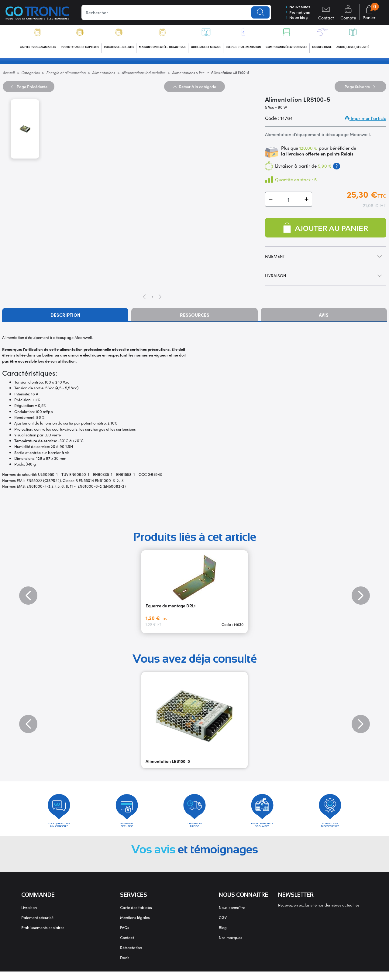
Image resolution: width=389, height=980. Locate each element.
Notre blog (294, 20)
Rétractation (131, 956)
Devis (125, 966)
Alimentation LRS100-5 (168, 765)
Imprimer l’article (366, 122)
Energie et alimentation (66, 77)
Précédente (29, 90)
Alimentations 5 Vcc (188, 77)
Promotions (295, 14)
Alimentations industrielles (143, 77)
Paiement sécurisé (37, 926)
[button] (271, 204)
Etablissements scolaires (43, 936)
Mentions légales (135, 926)
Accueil (9, 77)
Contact (127, 946)
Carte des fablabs (136, 916)
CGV (223, 926)
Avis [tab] (324, 319)
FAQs (125, 936)
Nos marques (231, 946)
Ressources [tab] (195, 319)
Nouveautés (296, 8)
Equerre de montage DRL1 (170, 610)
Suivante (360, 90)
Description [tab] (65, 319)
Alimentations (103, 77)
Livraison (29, 916)
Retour (194, 90)
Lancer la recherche (258, 14)
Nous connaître (232, 916)
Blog (223, 936)
